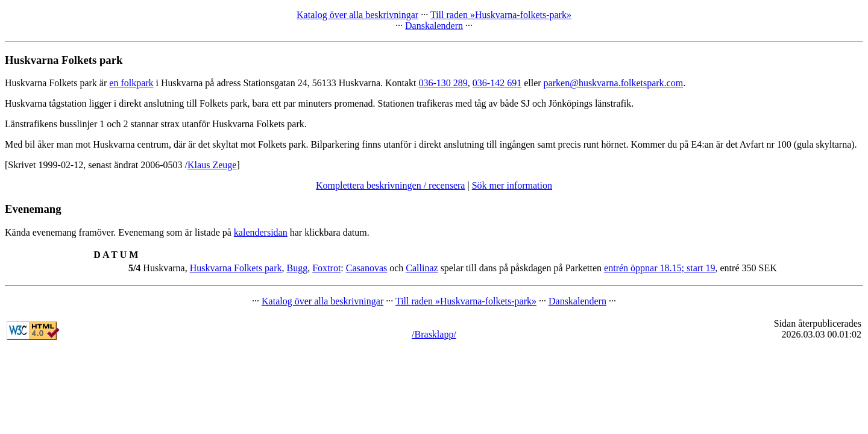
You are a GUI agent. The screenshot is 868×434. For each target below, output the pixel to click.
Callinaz (422, 268)
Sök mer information (512, 185)
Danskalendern (434, 26)
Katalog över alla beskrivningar (357, 15)
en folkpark (131, 83)
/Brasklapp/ (434, 334)
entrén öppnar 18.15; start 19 (659, 268)
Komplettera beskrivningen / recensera (390, 185)
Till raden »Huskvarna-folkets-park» (501, 15)
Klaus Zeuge (212, 165)
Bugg (297, 268)
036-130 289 (443, 83)
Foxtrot (326, 268)
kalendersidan (261, 232)
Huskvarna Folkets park (236, 268)
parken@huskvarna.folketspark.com (614, 83)
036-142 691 (497, 83)
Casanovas (366, 268)
